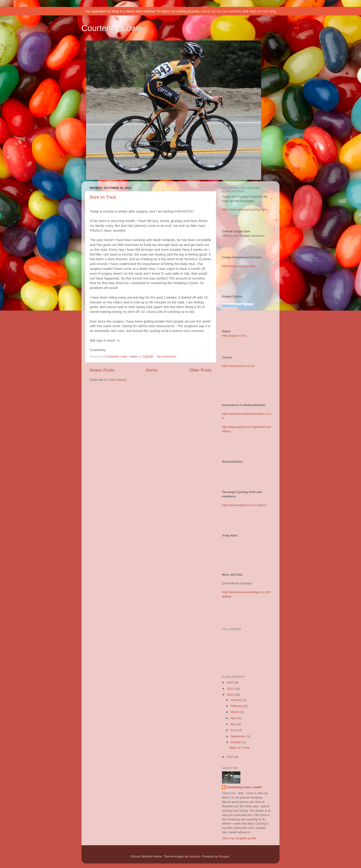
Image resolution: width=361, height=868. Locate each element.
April (234, 718)
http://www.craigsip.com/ (239, 266)
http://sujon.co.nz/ (234, 336)
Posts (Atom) (118, 380)
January (236, 700)
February (237, 706)
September (239, 736)
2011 (231, 689)
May (234, 724)
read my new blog (262, 11)
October (236, 742)
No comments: (167, 356)
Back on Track (103, 197)
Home (151, 370)
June (234, 730)
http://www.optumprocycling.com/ (245, 209)
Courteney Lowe (112, 28)
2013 (231, 757)
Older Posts (200, 370)
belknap (194, 856)
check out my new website (221, 11)
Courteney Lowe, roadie (244, 787)
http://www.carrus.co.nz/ (238, 366)
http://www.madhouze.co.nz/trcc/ (244, 505)
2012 (231, 695)
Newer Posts (102, 370)
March (235, 712)
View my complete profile (239, 838)
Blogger (224, 856)
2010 (231, 682)
